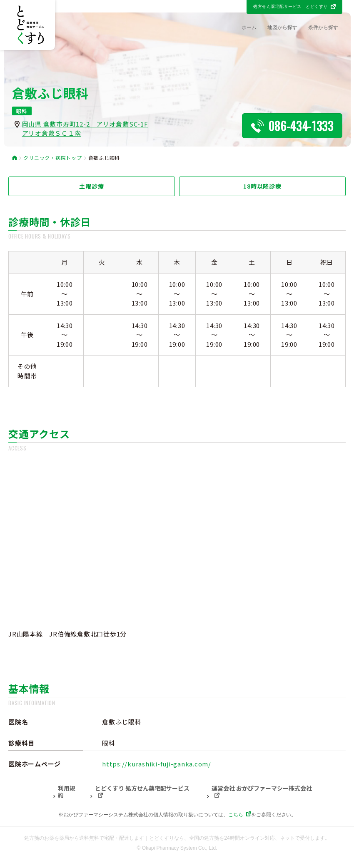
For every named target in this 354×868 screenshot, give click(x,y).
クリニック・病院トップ (52, 158)
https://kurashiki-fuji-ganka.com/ (157, 764)
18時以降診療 (262, 186)
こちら (236, 815)
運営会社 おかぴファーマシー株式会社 (262, 788)
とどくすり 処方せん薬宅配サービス (142, 788)
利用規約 (67, 792)
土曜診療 (91, 186)
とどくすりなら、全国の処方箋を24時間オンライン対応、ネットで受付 (229, 838)
